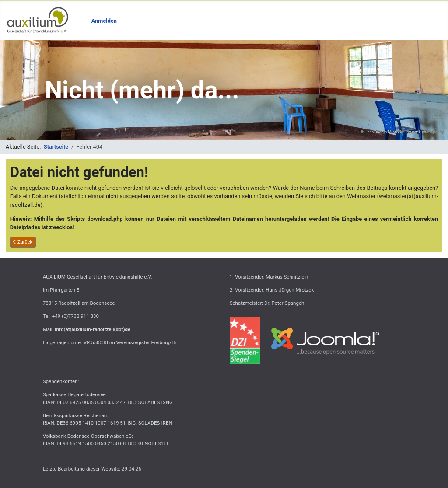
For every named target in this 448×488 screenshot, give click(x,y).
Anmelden (104, 21)
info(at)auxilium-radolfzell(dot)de (93, 329)
